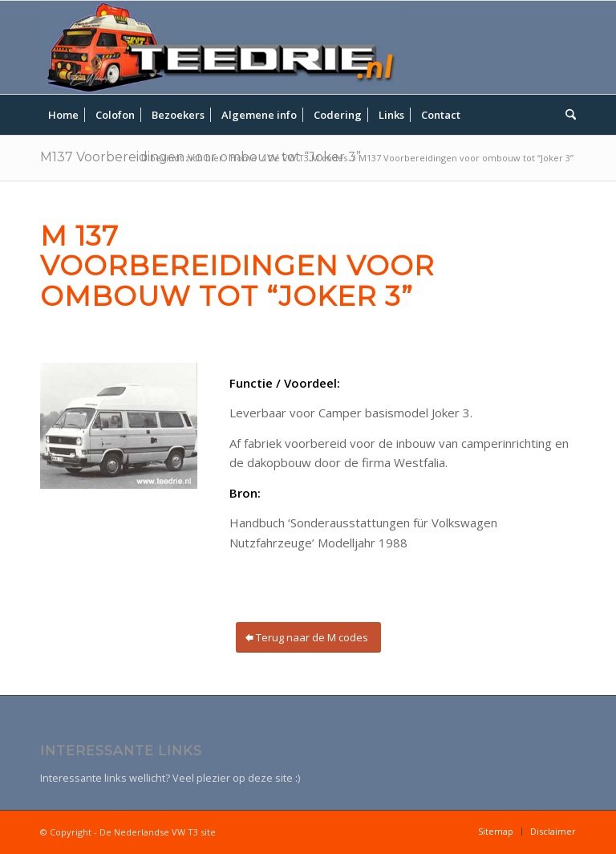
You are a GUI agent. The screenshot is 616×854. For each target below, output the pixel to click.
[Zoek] (567, 115)
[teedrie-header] (220, 47)
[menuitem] (63, 115)
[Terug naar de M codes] (308, 638)
